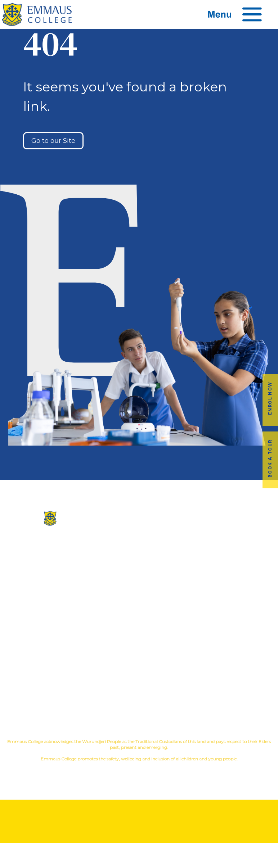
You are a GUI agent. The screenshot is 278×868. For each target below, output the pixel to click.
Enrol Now (270, 398)
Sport (264, 552)
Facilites (139, 563)
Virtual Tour (139, 575)
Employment (232, 675)
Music (243, 552)
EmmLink (232, 686)
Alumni (139, 652)
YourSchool (146, 771)
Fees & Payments (232, 663)
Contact (139, 586)
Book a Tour (270, 458)
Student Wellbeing (232, 575)
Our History (139, 552)
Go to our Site (53, 141)
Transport (139, 663)
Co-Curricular (210, 552)
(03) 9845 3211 (46, 540)
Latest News (139, 675)
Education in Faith (232, 563)
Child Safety (232, 586)
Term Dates (139, 686)
